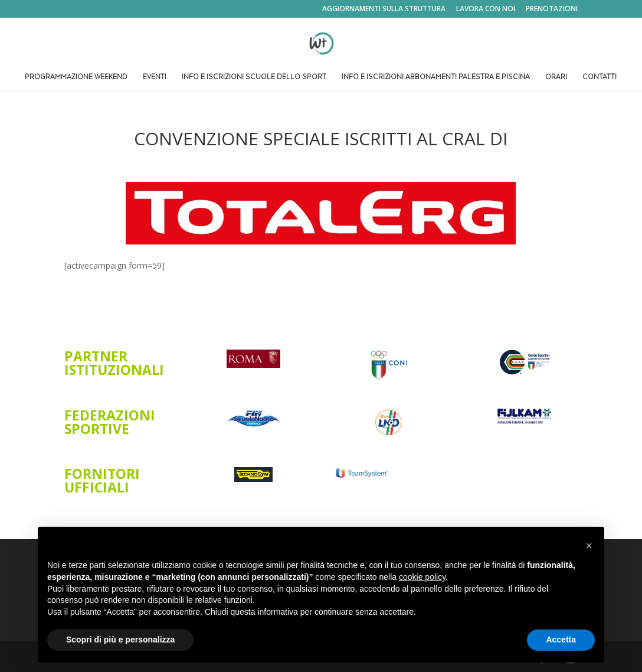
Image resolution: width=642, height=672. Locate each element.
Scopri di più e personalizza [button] (120, 640)
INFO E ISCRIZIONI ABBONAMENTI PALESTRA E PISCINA (436, 78)
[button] (589, 546)
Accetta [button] (561, 640)
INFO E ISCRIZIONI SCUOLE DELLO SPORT (254, 78)
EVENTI (155, 78)
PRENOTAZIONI (552, 9)
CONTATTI (600, 78)
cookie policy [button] (422, 577)
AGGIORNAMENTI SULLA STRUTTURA (384, 9)
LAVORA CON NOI (486, 9)
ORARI (556, 78)
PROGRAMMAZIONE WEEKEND (76, 78)
